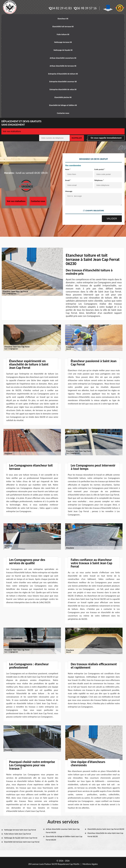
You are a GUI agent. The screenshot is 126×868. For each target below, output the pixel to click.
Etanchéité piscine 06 (63, 97)
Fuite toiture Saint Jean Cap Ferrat (17, 834)
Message (69, 191)
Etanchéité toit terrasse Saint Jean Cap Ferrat (22, 842)
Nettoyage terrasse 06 (63, 42)
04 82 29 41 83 (60, 8)
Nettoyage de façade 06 (63, 50)
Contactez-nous (38, 201)
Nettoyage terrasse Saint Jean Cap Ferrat (20, 830)
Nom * (68, 169)
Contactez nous (63, 113)
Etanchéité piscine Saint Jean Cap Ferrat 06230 (106, 829)
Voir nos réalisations (12, 131)
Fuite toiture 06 (63, 34)
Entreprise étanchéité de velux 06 (63, 89)
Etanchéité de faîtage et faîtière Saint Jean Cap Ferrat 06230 (64, 838)
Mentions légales (90, 864)
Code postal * (100, 169)
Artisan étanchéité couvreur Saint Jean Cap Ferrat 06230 (63, 831)
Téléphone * (99, 180)
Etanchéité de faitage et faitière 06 (63, 105)
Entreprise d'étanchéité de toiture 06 (63, 74)
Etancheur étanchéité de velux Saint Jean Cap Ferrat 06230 (105, 835)
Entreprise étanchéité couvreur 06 (63, 82)
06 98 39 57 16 (85, 8)
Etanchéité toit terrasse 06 (63, 27)
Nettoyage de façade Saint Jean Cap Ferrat (21, 838)
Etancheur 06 (63, 19)
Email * (68, 180)
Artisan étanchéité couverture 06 (63, 58)
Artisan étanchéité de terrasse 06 (63, 66)
